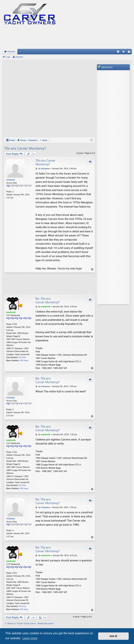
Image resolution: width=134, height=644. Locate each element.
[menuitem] (118, 52)
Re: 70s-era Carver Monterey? (48, 300)
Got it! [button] (114, 636)
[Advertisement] (38, 100)
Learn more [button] (30, 638)
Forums (11, 52)
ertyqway (11, 180)
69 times (22, 357)
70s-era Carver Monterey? (25, 148)
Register (19, 57)
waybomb (11, 312)
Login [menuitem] (124, 52)
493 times (24, 360)
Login (8, 57)
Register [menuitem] (130, 52)
